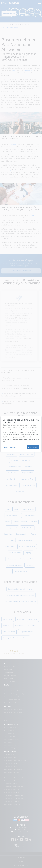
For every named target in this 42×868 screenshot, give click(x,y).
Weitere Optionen (10, 447)
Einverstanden (33, 447)
